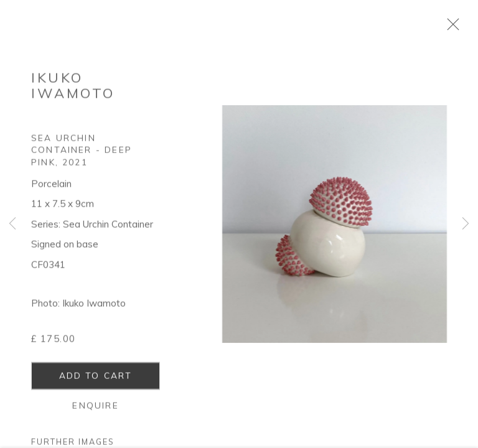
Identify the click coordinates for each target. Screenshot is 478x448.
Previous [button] (12, 224)
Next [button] (466, 224)
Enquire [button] (95, 409)
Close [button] (453, 28)
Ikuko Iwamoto (73, 89)
